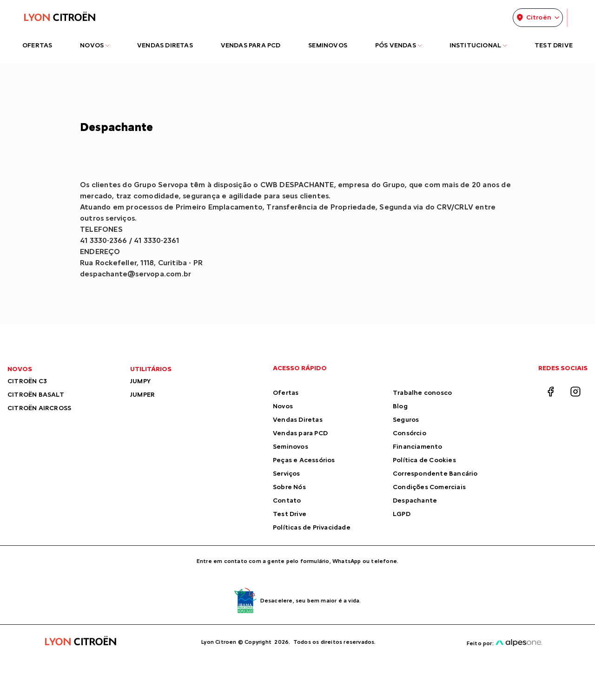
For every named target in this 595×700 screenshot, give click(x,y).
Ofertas (286, 393)
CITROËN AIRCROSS (39, 408)
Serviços (287, 474)
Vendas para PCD (300, 433)
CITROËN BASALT (36, 395)
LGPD (402, 514)
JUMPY (140, 381)
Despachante (415, 500)
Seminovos (291, 447)
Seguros (406, 420)
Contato (287, 500)
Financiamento (418, 447)
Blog (400, 406)
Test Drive (290, 514)
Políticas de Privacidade (312, 527)
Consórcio (410, 433)
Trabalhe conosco (422, 393)
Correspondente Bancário (435, 474)
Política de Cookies (424, 460)
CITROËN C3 (27, 381)
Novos (283, 406)
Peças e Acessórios (304, 460)
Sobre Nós (289, 487)
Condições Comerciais (429, 487)
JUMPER (142, 395)
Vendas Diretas (298, 420)
